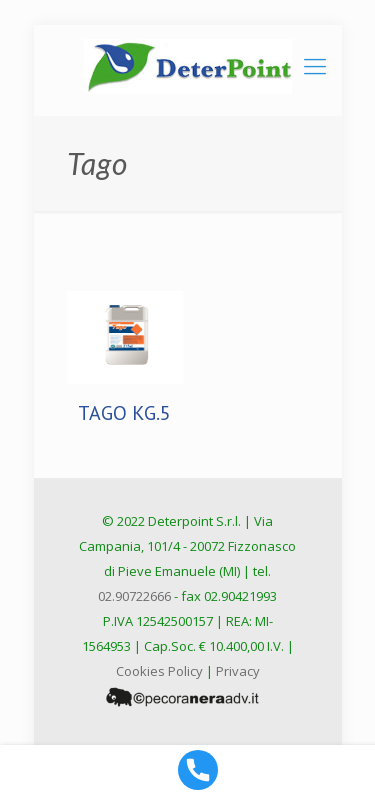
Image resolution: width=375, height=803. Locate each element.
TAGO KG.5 (124, 413)
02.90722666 (134, 596)
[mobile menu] (315, 65)
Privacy (238, 671)
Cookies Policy (159, 671)
